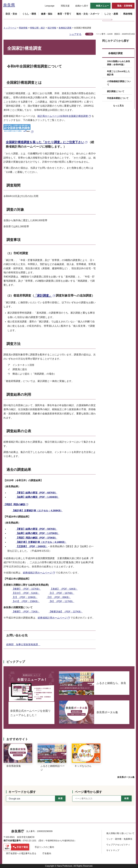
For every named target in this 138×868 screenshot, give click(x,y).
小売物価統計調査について (119, 83)
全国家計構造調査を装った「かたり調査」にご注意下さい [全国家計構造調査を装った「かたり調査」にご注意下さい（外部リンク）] (45, 142)
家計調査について (116, 91)
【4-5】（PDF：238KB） (26, 601)
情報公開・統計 (37, 28)
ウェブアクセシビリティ (118, 845)
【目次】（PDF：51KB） (26, 593)
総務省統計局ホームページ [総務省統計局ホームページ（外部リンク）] (37, 573)
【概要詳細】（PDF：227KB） (66, 612)
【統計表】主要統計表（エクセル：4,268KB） (37, 511)
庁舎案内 (47, 853)
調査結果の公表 (19, 431)
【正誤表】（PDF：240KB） (32, 546)
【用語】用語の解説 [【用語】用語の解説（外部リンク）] (14, 504)
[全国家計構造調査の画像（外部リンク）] (19, 131)
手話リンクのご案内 (44, 847)
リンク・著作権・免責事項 (119, 839)
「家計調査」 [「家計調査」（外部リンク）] (43, 296)
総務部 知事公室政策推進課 (23, 645)
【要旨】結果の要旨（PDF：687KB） (37, 493)
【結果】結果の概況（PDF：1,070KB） (38, 533)
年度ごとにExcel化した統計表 (118, 73)
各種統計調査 (65, 28)
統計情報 (52, 28)
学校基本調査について (118, 98)
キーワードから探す (22, 792)
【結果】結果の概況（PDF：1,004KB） (38, 497)
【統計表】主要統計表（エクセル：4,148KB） (41, 542)
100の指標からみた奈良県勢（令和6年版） (119, 63)
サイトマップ (113, 850)
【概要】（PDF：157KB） (26, 589)
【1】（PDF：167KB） (61, 593)
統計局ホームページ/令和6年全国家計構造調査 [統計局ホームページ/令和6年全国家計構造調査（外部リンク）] (63, 116)
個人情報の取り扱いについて (120, 833)
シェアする (75, 34)
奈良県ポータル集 (126, 777)
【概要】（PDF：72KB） (26, 612)
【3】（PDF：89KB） (59, 597)
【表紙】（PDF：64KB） (64, 589)
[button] (48, 6)
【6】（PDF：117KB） (61, 601)
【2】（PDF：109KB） (25, 597)
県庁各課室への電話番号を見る (21, 853)
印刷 (90, 34)
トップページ (10, 28)
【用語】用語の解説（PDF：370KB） (37, 538)
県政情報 (23, 28)
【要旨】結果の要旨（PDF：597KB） (37, 529)
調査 (10, 344)
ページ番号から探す (88, 792)
